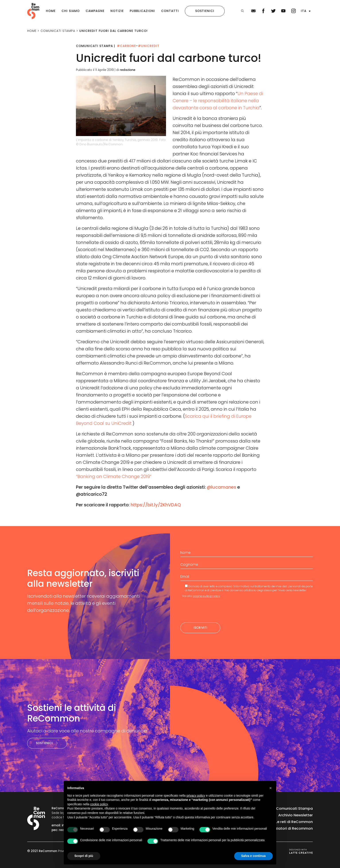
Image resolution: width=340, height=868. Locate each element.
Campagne (95, 11)
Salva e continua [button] (253, 856)
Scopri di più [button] (84, 856)
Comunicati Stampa (294, 809)
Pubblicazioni (142, 11)
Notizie (117, 11)
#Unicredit (149, 46)
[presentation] (214, 610)
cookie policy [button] (99, 804)
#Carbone (126, 46)
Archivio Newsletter (296, 815)
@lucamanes (221, 487)
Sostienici (205, 11)
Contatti (170, 11)
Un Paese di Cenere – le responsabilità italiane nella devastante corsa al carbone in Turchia (218, 101)
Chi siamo (71, 11)
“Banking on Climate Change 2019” (114, 476)
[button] (306, 11)
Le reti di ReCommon (294, 822)
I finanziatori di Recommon (289, 828)
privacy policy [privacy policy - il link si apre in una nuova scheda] (196, 796)
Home (51, 11)
